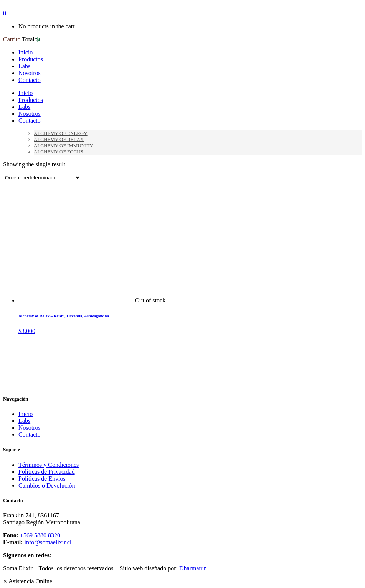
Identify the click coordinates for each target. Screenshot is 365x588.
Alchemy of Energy (61, 133)
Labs (24, 421)
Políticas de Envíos (42, 479)
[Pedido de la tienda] (42, 178)
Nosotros (30, 428)
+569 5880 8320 (40, 535)
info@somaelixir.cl (48, 542)
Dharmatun (193, 568)
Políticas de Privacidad (47, 472)
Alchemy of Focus (59, 152)
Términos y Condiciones (49, 465)
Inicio (26, 414)
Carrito (12, 39)
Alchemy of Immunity (64, 145)
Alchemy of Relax (59, 139)
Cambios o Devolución (47, 485)
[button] (28, 581)
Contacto (30, 434)
